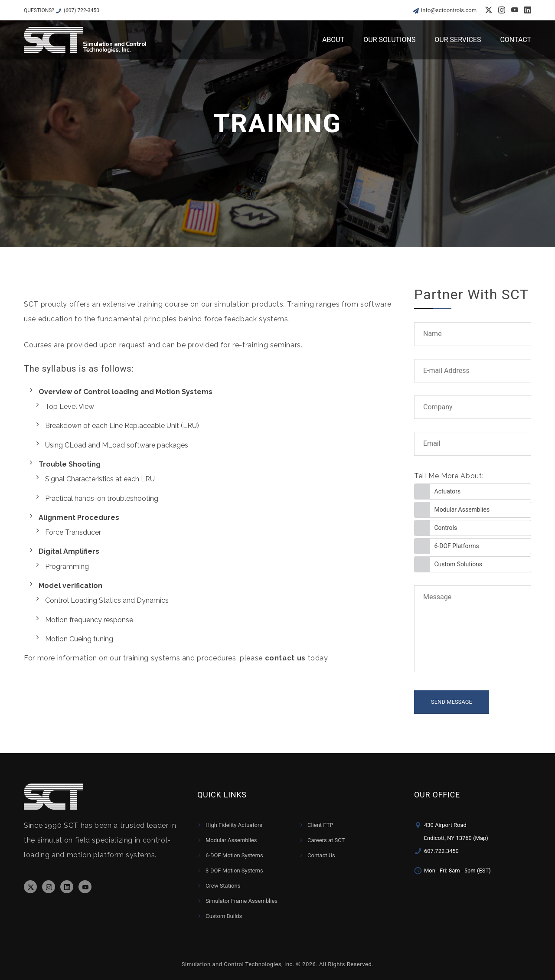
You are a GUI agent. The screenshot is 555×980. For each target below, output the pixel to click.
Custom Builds (224, 916)
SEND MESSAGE (452, 702)
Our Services (458, 40)
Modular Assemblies (462, 510)
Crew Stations (223, 886)
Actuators (448, 491)
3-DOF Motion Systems (234, 871)
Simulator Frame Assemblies (242, 901)
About (333, 40)
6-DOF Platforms (457, 546)
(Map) (481, 838)
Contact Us (321, 855)
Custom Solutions (459, 564)
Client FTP (320, 825)
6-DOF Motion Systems (234, 855)
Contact (516, 40)
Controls (446, 528)
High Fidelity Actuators (234, 825)
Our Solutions (389, 40)
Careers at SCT (326, 840)
